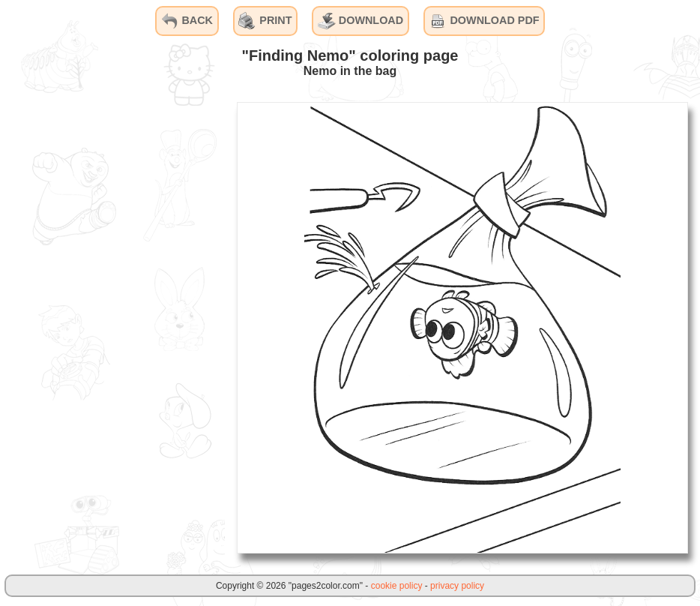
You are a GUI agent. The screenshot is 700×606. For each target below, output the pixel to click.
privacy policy (457, 586)
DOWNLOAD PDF (484, 21)
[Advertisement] (112, 327)
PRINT (265, 21)
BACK (187, 21)
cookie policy (397, 586)
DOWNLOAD (360, 21)
